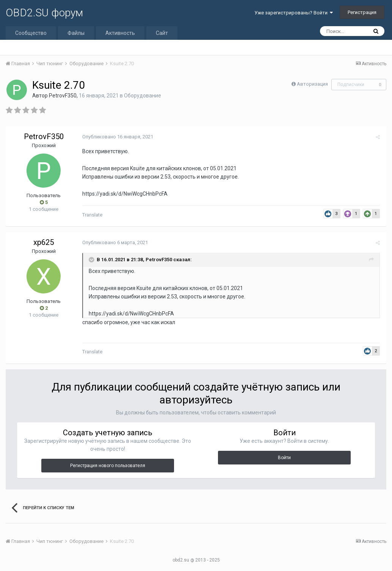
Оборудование (143, 96)
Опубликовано (117, 137)
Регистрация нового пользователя (108, 466)
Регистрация (362, 12)
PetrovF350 (63, 96)
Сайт (162, 33)
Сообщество (31, 33)
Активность (120, 33)
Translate (92, 215)
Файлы (76, 33)
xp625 (44, 242)
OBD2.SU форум (44, 13)
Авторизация (312, 84)
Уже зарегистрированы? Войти (294, 13)
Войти (284, 458)
